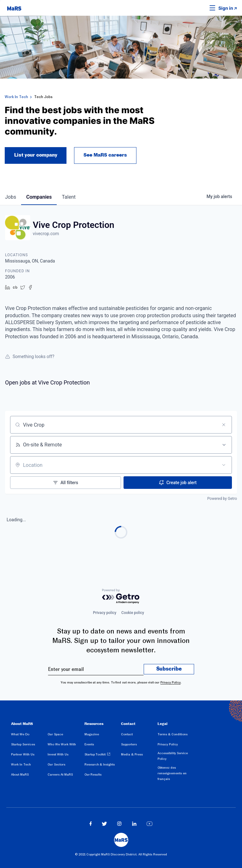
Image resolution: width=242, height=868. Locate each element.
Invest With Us (58, 754)
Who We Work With (62, 744)
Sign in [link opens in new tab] (226, 8)
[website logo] (14, 8)
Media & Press (132, 754)
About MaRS (20, 774)
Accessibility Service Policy (173, 756)
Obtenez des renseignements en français (172, 773)
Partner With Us (23, 754)
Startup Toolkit (95, 754)
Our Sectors (56, 764)
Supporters (129, 744)
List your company (36, 156)
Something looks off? (30, 357)
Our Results (93, 774)
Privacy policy (105, 613)
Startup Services (23, 744)
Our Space (55, 734)
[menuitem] (29, 735)
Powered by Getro (222, 499)
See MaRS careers (106, 156)
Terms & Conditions (173, 734)
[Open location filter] (224, 465)
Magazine (92, 734)
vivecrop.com (46, 234)
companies (39, 197)
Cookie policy (133, 613)
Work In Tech (16, 97)
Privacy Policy (170, 682)
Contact (127, 734)
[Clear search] (224, 425)
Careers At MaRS (60, 774)
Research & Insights (100, 764)
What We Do (20, 734)
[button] (203, 8)
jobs (11, 197)
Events (89, 744)
